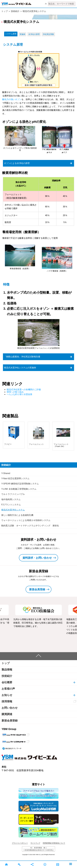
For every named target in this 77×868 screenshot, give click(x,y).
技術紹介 (15, 11)
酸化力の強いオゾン (12, 99)
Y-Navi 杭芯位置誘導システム (15, 478)
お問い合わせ (10, 708)
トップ (5, 11)
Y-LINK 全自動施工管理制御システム (19, 489)
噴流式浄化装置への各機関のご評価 (24, 390)
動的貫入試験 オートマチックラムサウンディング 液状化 (30, 526)
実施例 (22, 34)
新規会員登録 (10, 721)
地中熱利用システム (11, 499)
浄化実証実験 (48, 34)
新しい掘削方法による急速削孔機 (17, 515)
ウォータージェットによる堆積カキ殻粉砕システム (26, 520)
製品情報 (7, 670)
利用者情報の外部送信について (54, 843)
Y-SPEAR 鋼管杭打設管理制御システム (20, 484)
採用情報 (7, 701)
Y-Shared (6, 473)
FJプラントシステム (11, 505)
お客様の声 (8, 689)
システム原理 (11, 34)
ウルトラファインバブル (13, 494)
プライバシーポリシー (20, 843)
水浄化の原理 (34, 34)
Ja (46, 4)
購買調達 (7, 714)
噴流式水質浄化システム (34, 11)
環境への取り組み (15, 392)
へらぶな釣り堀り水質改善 (19, 394)
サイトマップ (35, 843)
